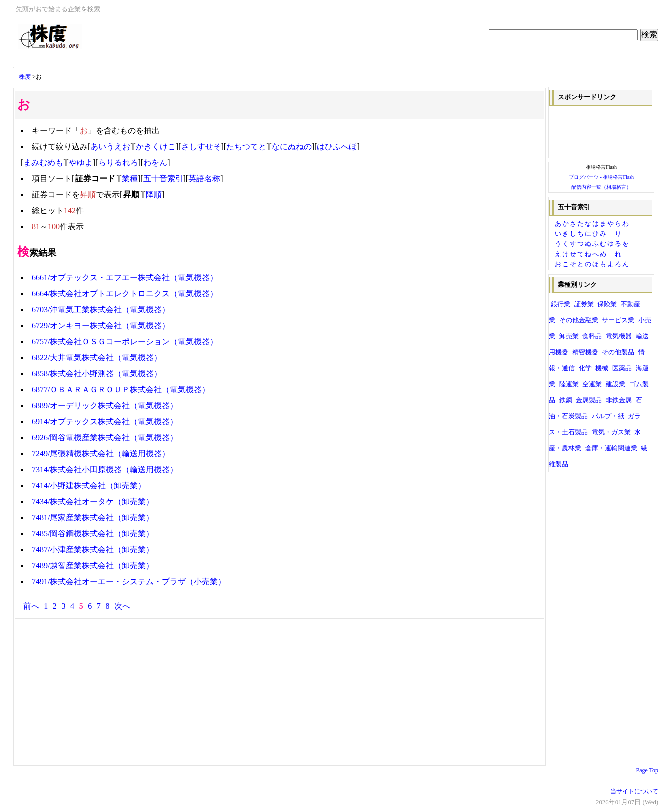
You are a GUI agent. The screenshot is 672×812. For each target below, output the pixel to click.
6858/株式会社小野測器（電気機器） (97, 373)
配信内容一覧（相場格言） (601, 187)
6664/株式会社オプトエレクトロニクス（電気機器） (125, 293)
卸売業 (569, 336)
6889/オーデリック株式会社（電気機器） (105, 405)
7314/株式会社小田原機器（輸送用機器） (105, 470)
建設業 (616, 384)
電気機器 (619, 336)
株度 (25, 77)
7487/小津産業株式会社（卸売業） (93, 550)
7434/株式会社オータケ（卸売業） (93, 502)
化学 (585, 368)
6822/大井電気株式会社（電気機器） (97, 357)
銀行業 (561, 304)
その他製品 (618, 352)
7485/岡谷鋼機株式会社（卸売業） (93, 534)
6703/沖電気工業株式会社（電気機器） (101, 309)
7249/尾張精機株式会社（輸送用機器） (101, 454)
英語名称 (204, 178)
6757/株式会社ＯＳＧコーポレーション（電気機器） (125, 341)
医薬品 (622, 368)
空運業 (592, 384)
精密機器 (585, 352)
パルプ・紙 (608, 416)
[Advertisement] (135, 61)
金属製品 (589, 400)
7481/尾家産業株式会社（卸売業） (93, 518)
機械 (602, 368)
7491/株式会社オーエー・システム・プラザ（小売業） (129, 582)
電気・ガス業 (611, 432)
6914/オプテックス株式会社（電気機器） (105, 422)
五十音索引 (163, 178)
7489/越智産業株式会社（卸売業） (93, 566)
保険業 (607, 304)
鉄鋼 (566, 400)
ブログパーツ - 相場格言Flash (601, 177)
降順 (154, 194)
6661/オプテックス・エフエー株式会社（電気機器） (125, 277)
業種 (130, 178)
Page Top (648, 770)
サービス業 (618, 320)
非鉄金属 (619, 400)
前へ (31, 606)
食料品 (592, 336)
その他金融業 (579, 320)
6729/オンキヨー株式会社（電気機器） (101, 325)
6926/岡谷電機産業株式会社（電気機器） (105, 438)
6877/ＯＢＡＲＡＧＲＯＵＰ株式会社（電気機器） (121, 389)
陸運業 (569, 384)
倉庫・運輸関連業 (611, 448)
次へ (122, 606)
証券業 (584, 304)
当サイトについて (634, 791)
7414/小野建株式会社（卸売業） (89, 486)
